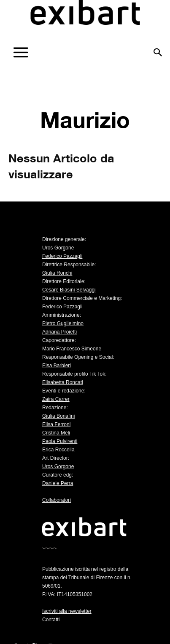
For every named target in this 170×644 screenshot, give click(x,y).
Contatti (51, 620)
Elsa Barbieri (57, 366)
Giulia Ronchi (57, 273)
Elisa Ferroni (56, 424)
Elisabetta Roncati (63, 382)
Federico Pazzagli (62, 256)
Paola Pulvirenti (60, 441)
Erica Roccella (58, 450)
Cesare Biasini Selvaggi (69, 290)
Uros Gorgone (58, 248)
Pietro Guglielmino (63, 323)
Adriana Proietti (59, 332)
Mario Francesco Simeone (72, 349)
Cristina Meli (56, 433)
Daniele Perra (58, 483)
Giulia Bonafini (58, 416)
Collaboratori (57, 500)
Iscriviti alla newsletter (67, 611)
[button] (158, 49)
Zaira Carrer (56, 399)
